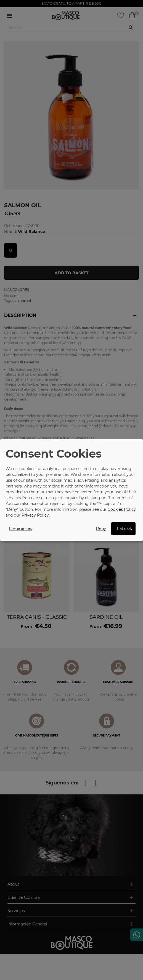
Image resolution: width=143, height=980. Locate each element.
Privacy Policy (35, 515)
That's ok (123, 529)
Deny (101, 529)
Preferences (20, 529)
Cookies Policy (122, 509)
